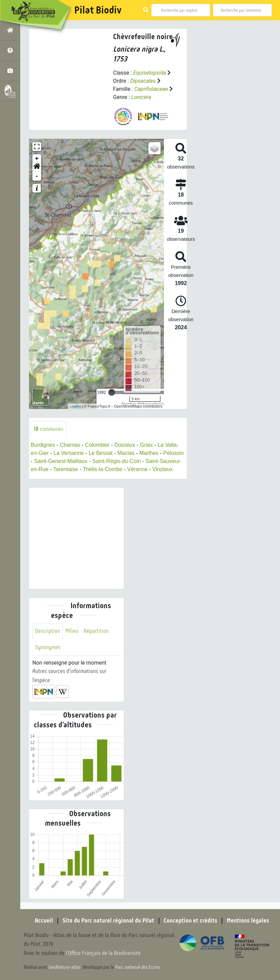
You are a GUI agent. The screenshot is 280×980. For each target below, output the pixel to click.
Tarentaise (65, 469)
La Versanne (69, 453)
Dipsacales (143, 81)
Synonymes (48, 647)
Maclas (126, 453)
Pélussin (173, 453)
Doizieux (125, 445)
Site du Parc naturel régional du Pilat (108, 921)
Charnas (70, 445)
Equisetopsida (150, 73)
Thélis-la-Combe (102, 469)
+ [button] (37, 159)
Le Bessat (101, 453)
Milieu (72, 631)
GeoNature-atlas (65, 967)
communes (48, 429)
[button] (37, 167)
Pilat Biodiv (98, 10)
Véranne (137, 469)
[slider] (112, 392)
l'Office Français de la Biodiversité (103, 953)
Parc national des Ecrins (138, 967)
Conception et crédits (190, 921)
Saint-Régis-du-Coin (116, 461)
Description (48, 631)
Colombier (97, 445)
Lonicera (141, 97)
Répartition (96, 631)
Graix (146, 445)
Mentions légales (248, 921)
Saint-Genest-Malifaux (61, 461)
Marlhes (149, 453)
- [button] (37, 176)
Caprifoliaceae (151, 89)
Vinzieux (163, 469)
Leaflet (75, 406)
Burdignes (43, 445)
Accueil (44, 921)
